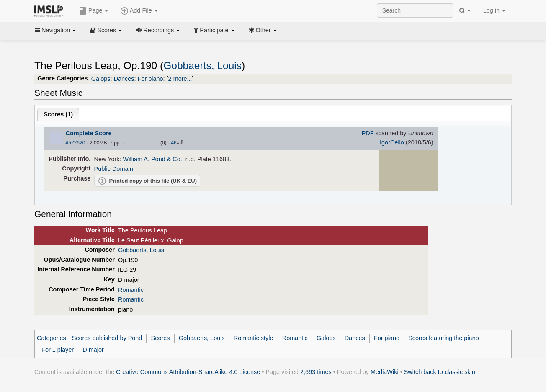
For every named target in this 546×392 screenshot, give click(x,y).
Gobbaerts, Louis (202, 66)
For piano (151, 79)
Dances (124, 79)
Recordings (158, 30)
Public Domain (114, 169)
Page (94, 11)
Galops (101, 79)
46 (174, 143)
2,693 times (316, 372)
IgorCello (392, 142)
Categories (52, 338)
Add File (139, 11)
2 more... (180, 79)
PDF (368, 133)
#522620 (76, 143)
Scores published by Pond (107, 338)
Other (263, 30)
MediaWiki (385, 372)
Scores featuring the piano (444, 338)
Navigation (55, 30)
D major (93, 350)
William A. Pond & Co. (153, 159)
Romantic (131, 290)
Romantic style (254, 338)
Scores (106, 30)
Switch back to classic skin (440, 372)
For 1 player (58, 350)
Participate (214, 30)
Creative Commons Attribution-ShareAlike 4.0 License (188, 372)
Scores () (58, 114)
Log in (494, 10)
